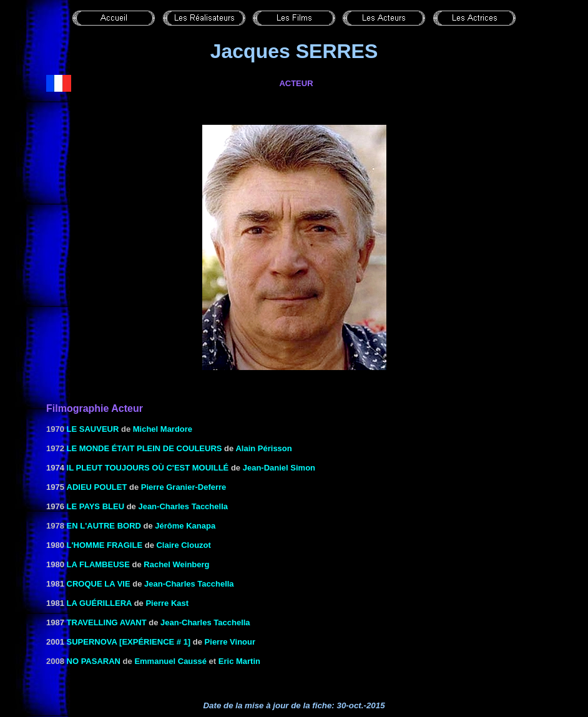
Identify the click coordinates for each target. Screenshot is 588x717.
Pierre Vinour (230, 642)
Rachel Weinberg (176, 564)
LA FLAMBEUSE (98, 564)
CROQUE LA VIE (99, 584)
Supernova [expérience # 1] (129, 642)
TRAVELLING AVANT (107, 622)
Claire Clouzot (183, 545)
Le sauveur (93, 429)
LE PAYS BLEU (96, 506)
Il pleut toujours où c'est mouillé (148, 468)
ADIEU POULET (97, 487)
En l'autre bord (104, 526)
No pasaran (94, 661)
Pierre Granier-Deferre (184, 487)
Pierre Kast (167, 603)
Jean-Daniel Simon (279, 468)
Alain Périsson (263, 448)
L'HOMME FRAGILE (105, 545)
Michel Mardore (163, 429)
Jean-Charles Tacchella (183, 506)
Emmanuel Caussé (170, 661)
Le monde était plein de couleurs (145, 448)
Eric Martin (239, 661)
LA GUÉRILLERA (99, 603)
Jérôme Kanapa (185, 526)
